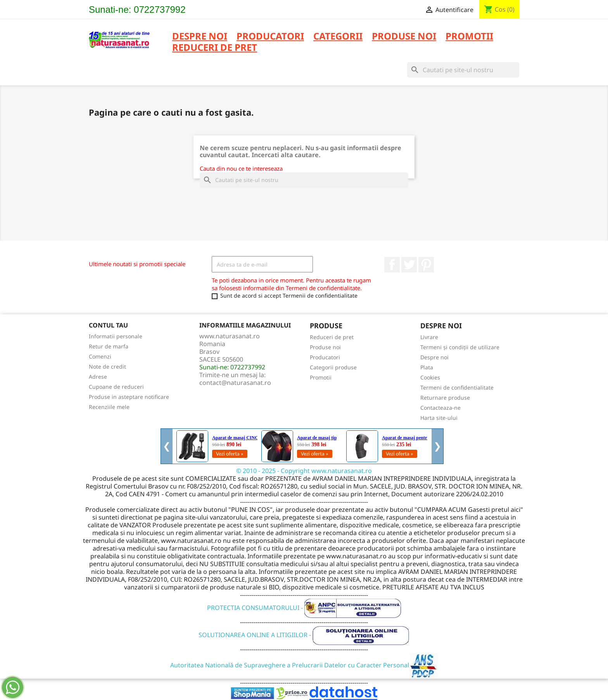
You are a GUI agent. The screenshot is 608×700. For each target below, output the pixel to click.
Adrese (98, 377)
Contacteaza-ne (440, 408)
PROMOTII (469, 37)
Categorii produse (333, 367)
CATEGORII (338, 37)
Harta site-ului (439, 418)
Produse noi (325, 347)
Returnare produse (445, 398)
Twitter (409, 265)
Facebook (392, 265)
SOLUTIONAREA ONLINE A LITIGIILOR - (304, 635)
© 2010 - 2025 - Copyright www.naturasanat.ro (304, 471)
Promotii (321, 377)
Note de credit (107, 366)
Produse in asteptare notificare (129, 397)
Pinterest (426, 265)
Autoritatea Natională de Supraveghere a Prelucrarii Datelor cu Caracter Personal (304, 665)
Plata (427, 367)
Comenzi (100, 356)
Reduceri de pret (332, 337)
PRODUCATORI (270, 37)
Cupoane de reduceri (116, 387)
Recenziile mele (109, 407)
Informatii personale (116, 336)
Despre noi (200, 37)
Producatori (325, 357)
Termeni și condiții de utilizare (460, 347)
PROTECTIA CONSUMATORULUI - (304, 608)
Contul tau (108, 325)
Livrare (429, 337)
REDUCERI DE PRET (215, 48)
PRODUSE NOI (404, 37)
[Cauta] (463, 70)
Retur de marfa (109, 346)
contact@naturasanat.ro (235, 383)
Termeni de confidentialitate (457, 387)
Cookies (430, 377)
